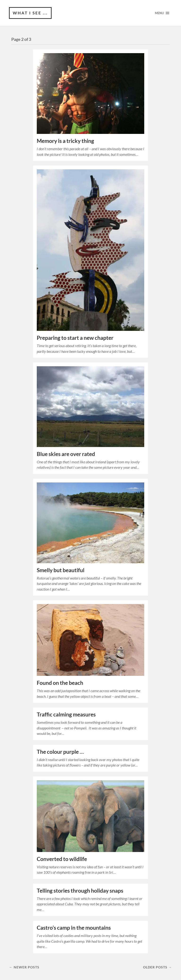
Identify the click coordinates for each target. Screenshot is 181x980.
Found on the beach (60, 683)
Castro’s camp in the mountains (74, 928)
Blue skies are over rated (66, 454)
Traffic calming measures (66, 714)
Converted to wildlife (62, 859)
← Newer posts (24, 967)
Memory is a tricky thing (65, 141)
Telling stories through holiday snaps (80, 891)
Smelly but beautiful (61, 570)
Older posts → (157, 967)
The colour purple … (60, 752)
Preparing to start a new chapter (75, 338)
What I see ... (30, 13)
